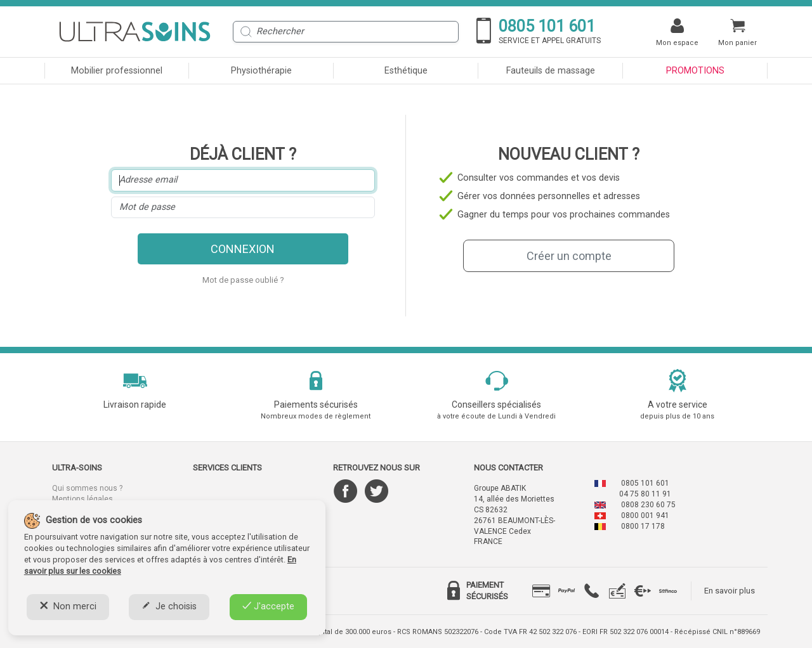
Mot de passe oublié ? (243, 280)
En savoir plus (730, 591)
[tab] (541, 591)
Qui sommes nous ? (87, 488)
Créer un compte (569, 256)
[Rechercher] (346, 32)
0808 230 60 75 (648, 505)
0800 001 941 (645, 515)
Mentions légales (82, 499)
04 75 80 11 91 (645, 494)
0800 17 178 (643, 526)
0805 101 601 (645, 483)
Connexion (243, 249)
